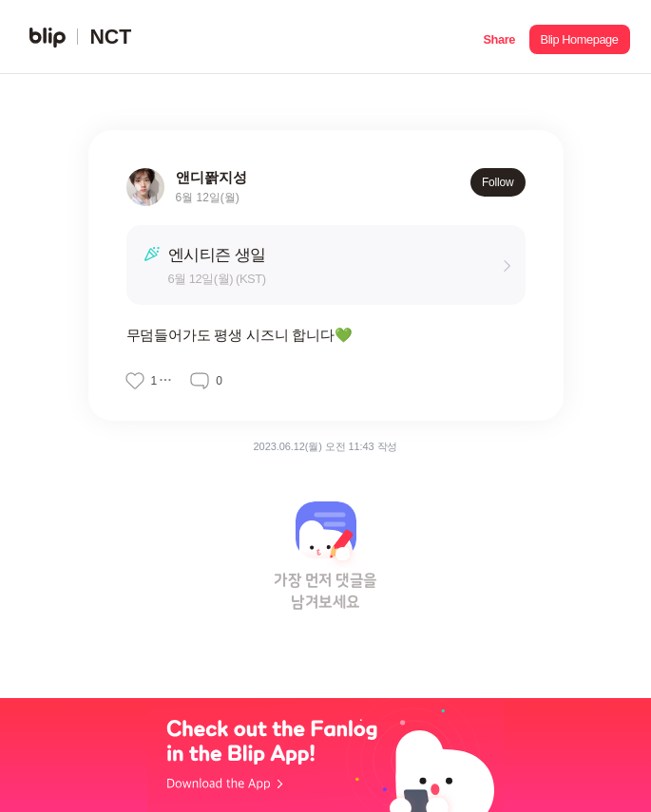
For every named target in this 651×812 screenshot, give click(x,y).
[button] (499, 37)
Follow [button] (498, 182)
